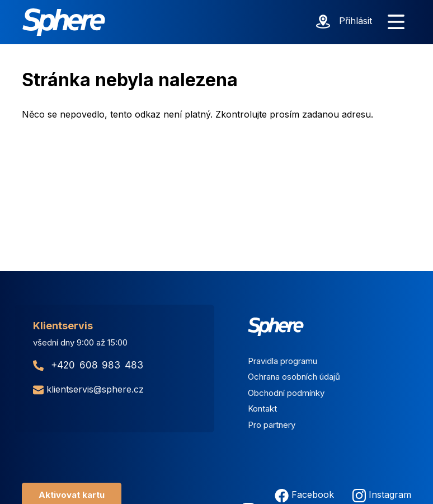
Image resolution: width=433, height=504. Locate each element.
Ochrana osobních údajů (294, 377)
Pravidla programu (283, 361)
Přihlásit (356, 21)
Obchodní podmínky (286, 393)
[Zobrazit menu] (396, 22)
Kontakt (262, 409)
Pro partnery (272, 425)
